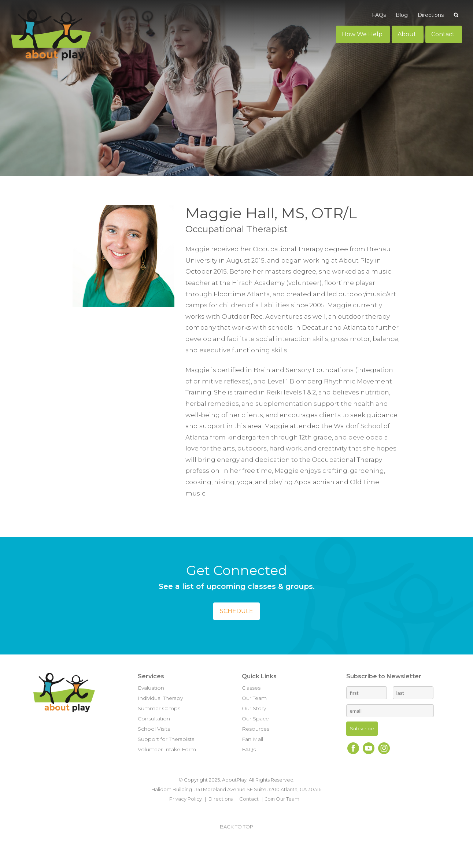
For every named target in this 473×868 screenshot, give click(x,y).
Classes (251, 688)
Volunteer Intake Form (167, 749)
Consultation (154, 719)
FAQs (249, 749)
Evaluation (151, 688)
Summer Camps (159, 708)
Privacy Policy (186, 799)
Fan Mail (252, 739)
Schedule (236, 611)
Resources (256, 729)
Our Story (254, 708)
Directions (221, 799)
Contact (249, 799)
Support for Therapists (166, 739)
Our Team (254, 698)
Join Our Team (282, 799)
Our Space (255, 719)
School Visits (154, 729)
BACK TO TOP (236, 827)
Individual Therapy (160, 698)
